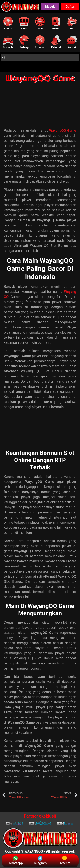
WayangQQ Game (40, 78)
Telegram (40, 860)
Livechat (64, 860)
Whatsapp (15, 860)
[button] (8, 23)
